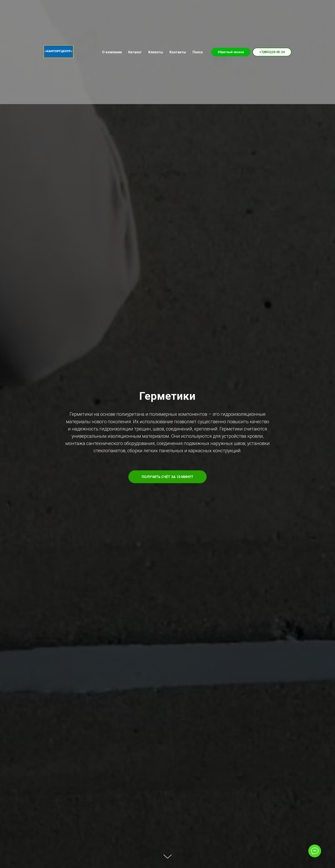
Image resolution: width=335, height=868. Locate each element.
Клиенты (156, 52)
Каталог (135, 52)
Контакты (178, 52)
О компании (112, 52)
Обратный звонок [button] (231, 52)
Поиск (198, 52)
